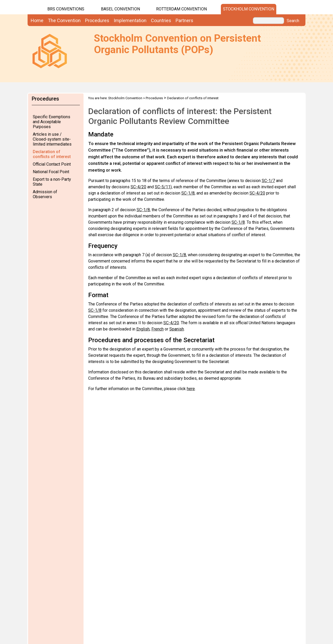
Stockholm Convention (249, 9)
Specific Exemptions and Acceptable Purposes (52, 122)
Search (293, 21)
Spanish (177, 329)
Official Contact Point (52, 164)
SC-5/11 (163, 187)
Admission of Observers (45, 194)
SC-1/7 (268, 181)
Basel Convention (120, 9)
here (191, 389)
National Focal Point (51, 172)
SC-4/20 (138, 187)
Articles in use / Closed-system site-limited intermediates (52, 139)
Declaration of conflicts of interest (52, 154)
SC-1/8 (188, 193)
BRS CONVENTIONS (66, 9)
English (143, 329)
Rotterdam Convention (181, 9)
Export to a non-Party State (52, 182)
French (158, 329)
